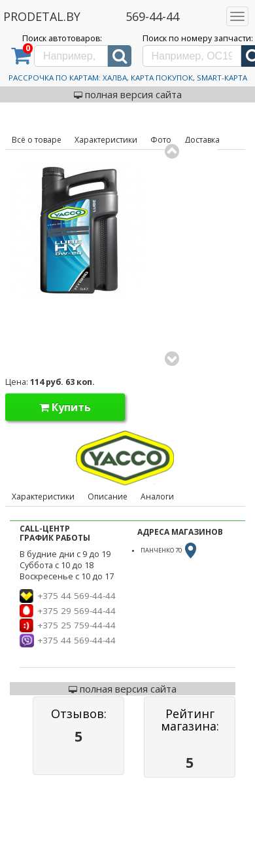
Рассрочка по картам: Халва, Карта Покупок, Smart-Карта (128, 78)
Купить (65, 407)
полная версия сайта (128, 94)
